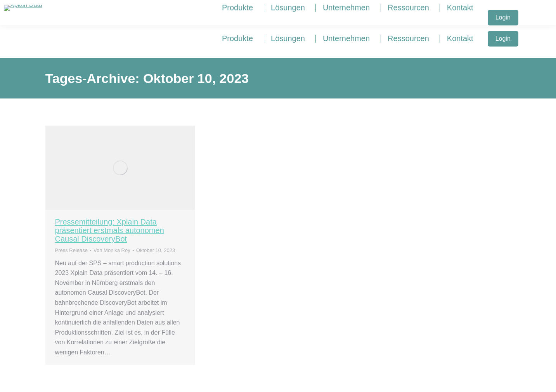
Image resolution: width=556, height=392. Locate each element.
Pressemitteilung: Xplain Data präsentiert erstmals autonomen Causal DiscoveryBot (110, 230)
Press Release (72, 250)
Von (112, 250)
